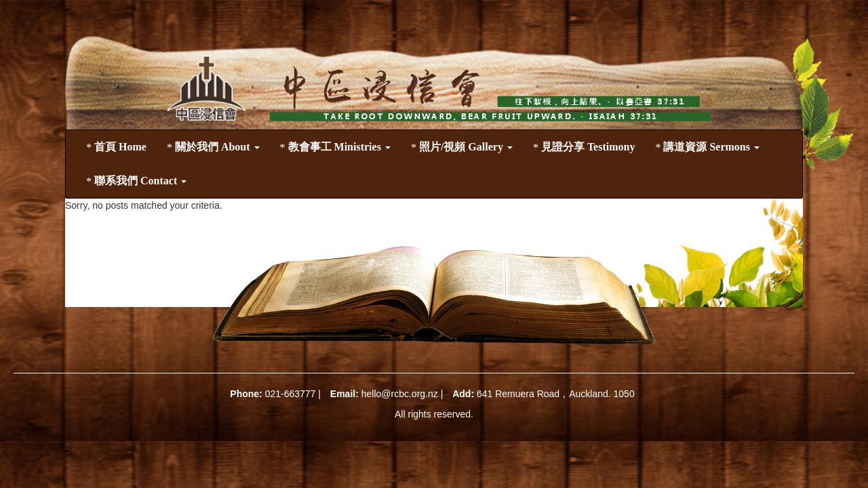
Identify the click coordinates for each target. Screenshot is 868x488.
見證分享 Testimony (584, 147)
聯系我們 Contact (136, 181)
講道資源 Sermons (707, 147)
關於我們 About (213, 147)
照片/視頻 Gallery (462, 147)
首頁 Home (116, 147)
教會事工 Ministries (335, 147)
